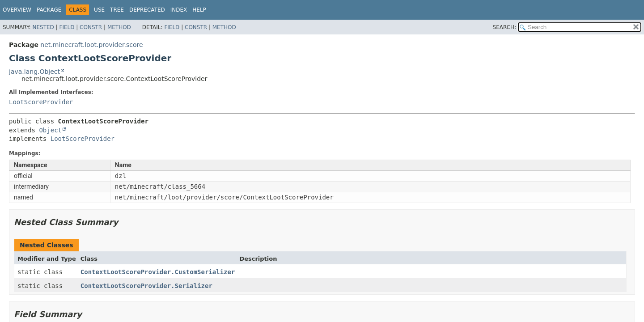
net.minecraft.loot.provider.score (91, 45)
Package (49, 10)
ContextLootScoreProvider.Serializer (146, 286)
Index (179, 10)
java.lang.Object (34, 72)
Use (99, 10)
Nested (43, 27)
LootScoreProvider (41, 102)
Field (67, 27)
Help (199, 10)
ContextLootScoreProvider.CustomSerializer (158, 272)
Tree (117, 10)
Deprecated (147, 10)
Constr (91, 27)
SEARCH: (505, 27)
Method (119, 27)
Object (50, 130)
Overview (17, 10)
